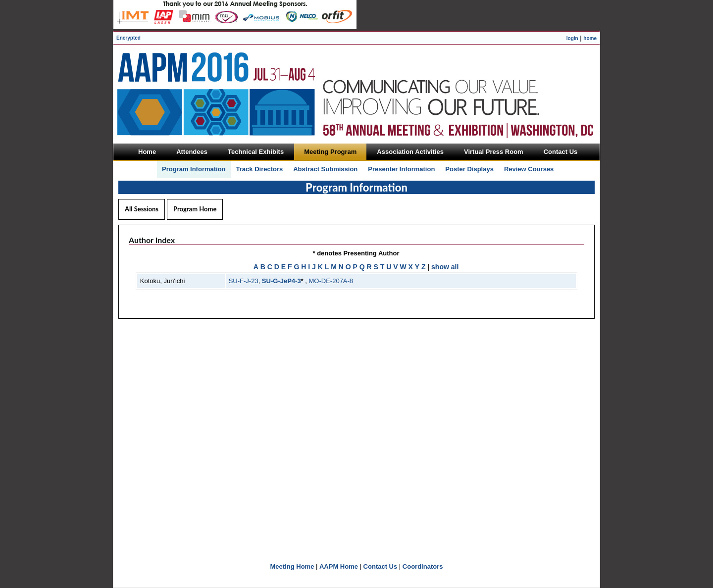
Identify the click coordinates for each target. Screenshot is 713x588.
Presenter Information (401, 169)
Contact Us (381, 566)
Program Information (194, 169)
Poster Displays (469, 169)
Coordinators (423, 566)
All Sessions (142, 209)
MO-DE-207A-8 (331, 281)
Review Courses (529, 169)
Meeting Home (292, 566)
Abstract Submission (325, 169)
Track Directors (260, 169)
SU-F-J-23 (244, 281)
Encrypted (128, 38)
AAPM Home (339, 566)
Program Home (195, 209)
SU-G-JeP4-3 (281, 281)
